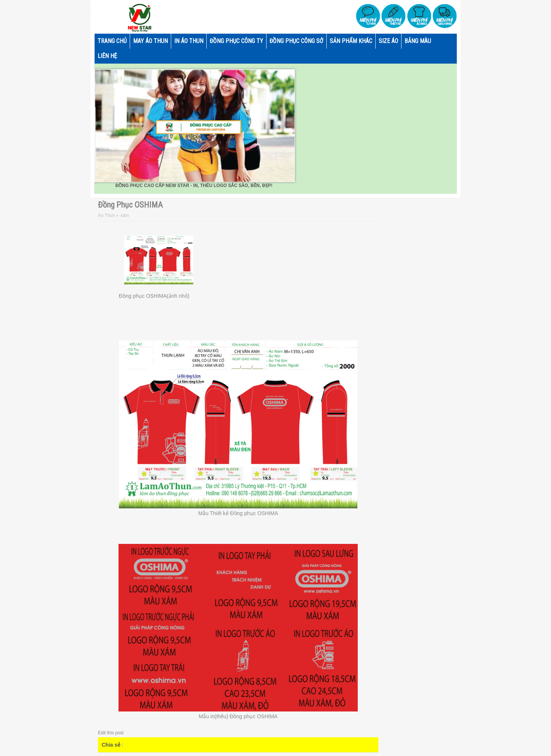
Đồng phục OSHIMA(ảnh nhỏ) (154, 296)
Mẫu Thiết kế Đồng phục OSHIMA (238, 513)
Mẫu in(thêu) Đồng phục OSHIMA (238, 716)
